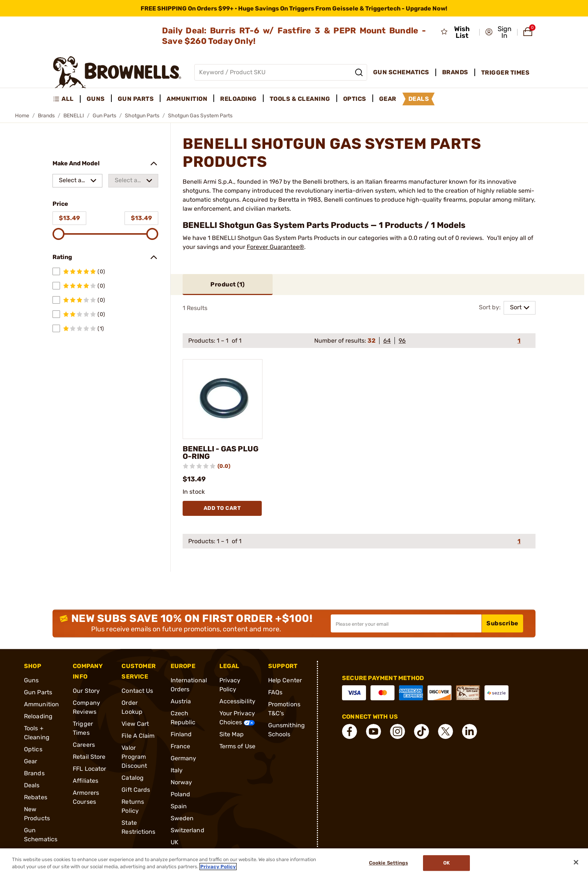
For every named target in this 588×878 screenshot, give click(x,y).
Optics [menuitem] (355, 99)
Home (22, 116)
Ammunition (41, 704)
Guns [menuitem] (96, 99)
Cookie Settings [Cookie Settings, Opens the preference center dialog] (388, 863)
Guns (31, 680)
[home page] (117, 72)
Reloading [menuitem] (238, 99)
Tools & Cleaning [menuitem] (300, 99)
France (181, 746)
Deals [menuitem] (419, 99)
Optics (33, 749)
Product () (228, 284)
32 (371, 341)
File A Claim (138, 736)
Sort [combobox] (516, 307)
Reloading (38, 716)
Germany (184, 758)
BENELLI (74, 116)
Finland (181, 734)
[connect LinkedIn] (469, 731)
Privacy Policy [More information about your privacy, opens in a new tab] (218, 867)
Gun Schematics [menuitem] (401, 72)
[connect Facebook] (349, 731)
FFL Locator (89, 769)
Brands (46, 116)
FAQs (275, 692)
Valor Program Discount (134, 757)
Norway (181, 782)
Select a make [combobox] (70, 182)
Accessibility (237, 701)
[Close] (576, 862)
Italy (177, 770)
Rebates (36, 797)
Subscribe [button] (502, 623)
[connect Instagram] (397, 731)
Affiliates (85, 781)
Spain (179, 806)
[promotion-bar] (294, 8)
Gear (31, 761)
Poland (181, 794)
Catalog (133, 778)
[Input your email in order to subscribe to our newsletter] (406, 623)
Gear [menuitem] (388, 99)
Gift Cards (136, 790)
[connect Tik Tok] (421, 731)
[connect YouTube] (373, 731)
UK (175, 842)
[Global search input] (281, 72)
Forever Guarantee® (275, 247)
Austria (181, 701)
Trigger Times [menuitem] (505, 73)
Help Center (285, 680)
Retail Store (89, 757)
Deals (32, 785)
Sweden (182, 818)
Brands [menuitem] (455, 72)
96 (402, 341)
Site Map (232, 734)
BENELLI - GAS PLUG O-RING (220, 452)
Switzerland (187, 830)
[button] (499, 32)
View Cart (135, 724)
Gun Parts (104, 116)
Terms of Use (237, 746)
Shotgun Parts (142, 116)
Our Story (86, 691)
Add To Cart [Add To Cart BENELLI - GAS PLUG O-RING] (222, 508)
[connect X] (445, 731)
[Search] (359, 72)
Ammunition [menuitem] (187, 99)
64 (387, 341)
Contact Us (137, 691)
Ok (446, 863)
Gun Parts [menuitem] (136, 99)
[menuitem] (67, 99)
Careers (84, 745)
